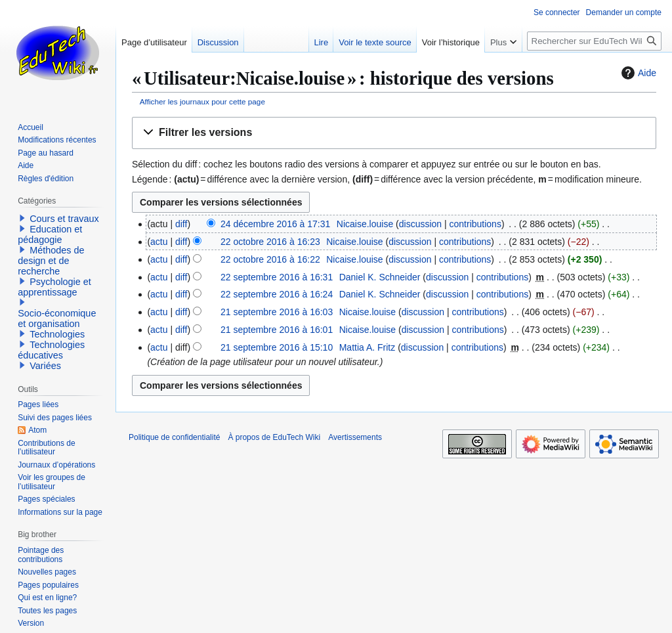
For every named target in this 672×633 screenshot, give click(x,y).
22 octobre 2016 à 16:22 (270, 259)
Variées (45, 366)
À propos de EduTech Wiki (274, 437)
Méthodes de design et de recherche (51, 261)
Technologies (57, 334)
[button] (394, 133)
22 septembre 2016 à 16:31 (277, 277)
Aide (637, 73)
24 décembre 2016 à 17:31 (275, 224)
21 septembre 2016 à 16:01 (277, 330)
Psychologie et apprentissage (54, 287)
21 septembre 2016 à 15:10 (277, 347)
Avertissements (355, 437)
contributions (475, 224)
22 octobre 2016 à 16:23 (270, 242)
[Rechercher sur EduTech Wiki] (594, 41)
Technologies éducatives (51, 350)
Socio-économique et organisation (57, 318)
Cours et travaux (64, 219)
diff (181, 224)
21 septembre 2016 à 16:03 (277, 312)
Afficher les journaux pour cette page (202, 101)
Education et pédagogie (50, 234)
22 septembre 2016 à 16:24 (277, 294)
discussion (420, 224)
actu (159, 242)
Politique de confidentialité (174, 437)
